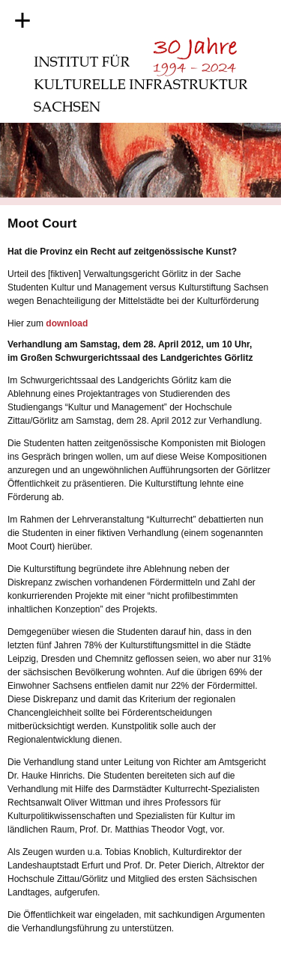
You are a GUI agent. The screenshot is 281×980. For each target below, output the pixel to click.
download (67, 323)
